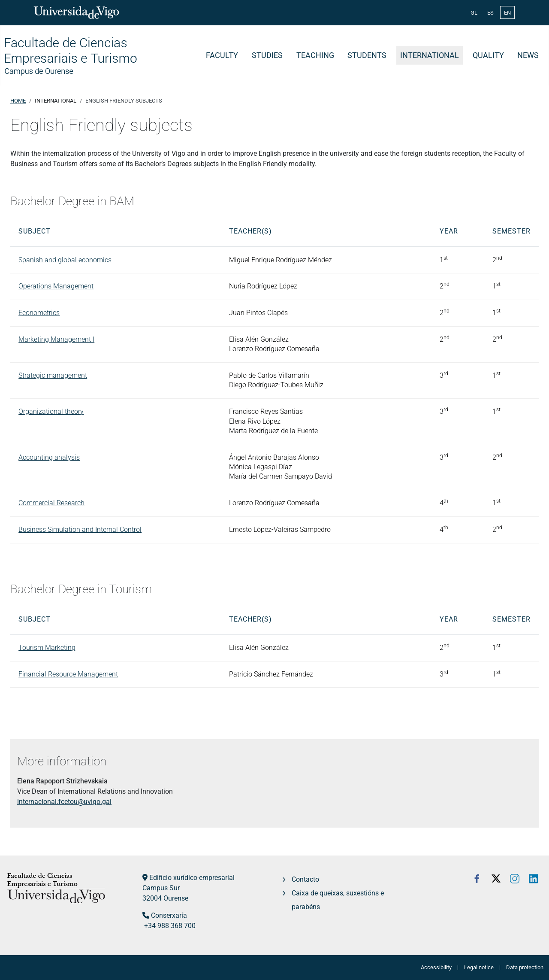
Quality (488, 55)
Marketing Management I (56, 339)
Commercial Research (51, 503)
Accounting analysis (49, 457)
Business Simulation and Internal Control (80, 529)
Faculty (222, 55)
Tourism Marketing (47, 648)
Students (367, 55)
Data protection (525, 967)
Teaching (315, 55)
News (528, 55)
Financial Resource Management (68, 674)
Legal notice (479, 967)
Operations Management (56, 286)
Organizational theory (51, 411)
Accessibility (436, 967)
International (430, 55)
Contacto (305, 879)
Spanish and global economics (65, 260)
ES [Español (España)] (490, 13)
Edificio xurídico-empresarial (192, 878)
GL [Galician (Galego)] (474, 13)
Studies (267, 55)
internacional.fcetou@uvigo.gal (64, 802)
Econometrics (39, 313)
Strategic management (53, 375)
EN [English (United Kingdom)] (507, 13)
